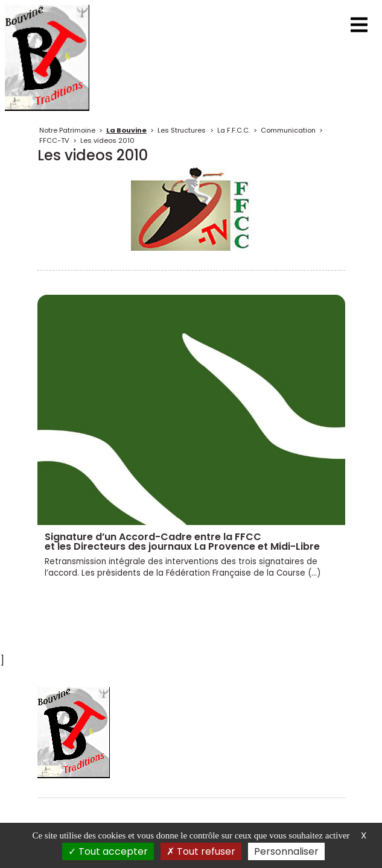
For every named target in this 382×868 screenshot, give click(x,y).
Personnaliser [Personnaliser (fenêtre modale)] (286, 851)
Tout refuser (201, 851)
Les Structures (182, 130)
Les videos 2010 (107, 140)
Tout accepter (108, 851)
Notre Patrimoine (67, 130)
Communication (288, 130)
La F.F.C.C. (234, 130)
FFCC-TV (54, 140)
